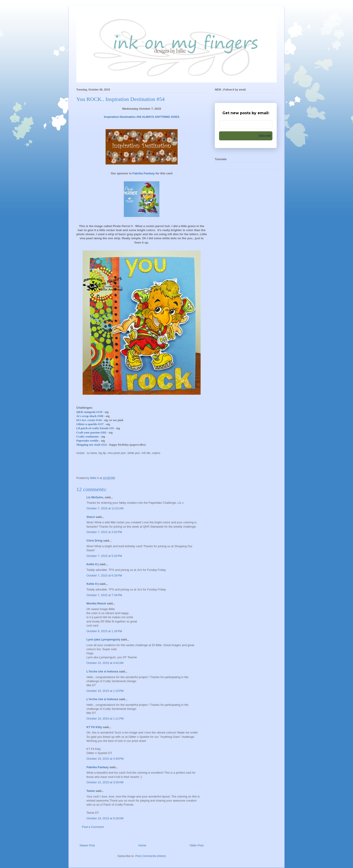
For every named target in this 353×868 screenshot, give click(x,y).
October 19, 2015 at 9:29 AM (105, 818)
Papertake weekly (87, 441)
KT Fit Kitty (94, 727)
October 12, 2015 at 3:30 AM (105, 782)
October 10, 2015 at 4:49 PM (105, 759)
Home (142, 845)
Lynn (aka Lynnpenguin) (103, 639)
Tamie (91, 791)
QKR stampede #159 (89, 412)
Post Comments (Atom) (150, 856)
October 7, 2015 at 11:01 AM (105, 508)
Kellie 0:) (93, 564)
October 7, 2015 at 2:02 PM (104, 532)
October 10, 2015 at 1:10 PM (105, 691)
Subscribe (265, 136)
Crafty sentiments (87, 436)
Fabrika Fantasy (98, 767)
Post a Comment (93, 827)
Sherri (91, 517)
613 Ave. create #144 (89, 420)
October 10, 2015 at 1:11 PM (105, 719)
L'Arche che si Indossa (102, 671)
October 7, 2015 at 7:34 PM (104, 595)
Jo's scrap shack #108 (90, 416)
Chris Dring (94, 541)
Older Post (197, 845)
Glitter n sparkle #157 (90, 424)
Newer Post (87, 845)
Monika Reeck (96, 603)
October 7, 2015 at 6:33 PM (104, 575)
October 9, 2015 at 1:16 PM (104, 631)
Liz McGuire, (95, 497)
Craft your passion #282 (91, 432)
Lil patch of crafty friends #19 (95, 428)
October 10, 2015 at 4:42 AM (105, 663)
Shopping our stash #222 (92, 445)
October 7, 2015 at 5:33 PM (104, 556)
